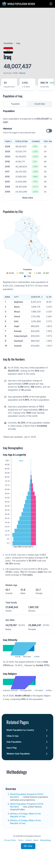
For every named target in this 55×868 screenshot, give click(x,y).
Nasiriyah (19, 341)
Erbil (16, 321)
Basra (17, 307)
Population (15, 104)
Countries (8, 43)
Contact (28, 840)
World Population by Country (20, 730)
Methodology (45, 840)
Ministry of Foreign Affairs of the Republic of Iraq (25, 822)
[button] (51, 4)
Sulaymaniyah (21, 336)
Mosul (17, 312)
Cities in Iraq (12, 736)
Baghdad (18, 302)
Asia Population (14, 742)
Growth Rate (40, 104)
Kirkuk (17, 316)
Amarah (18, 346)
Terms (21, 840)
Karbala (18, 331)
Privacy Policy (10, 840)
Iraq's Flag (12, 748)
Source (22, 73)
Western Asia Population (18, 754)
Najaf (17, 326)
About (36, 840)
